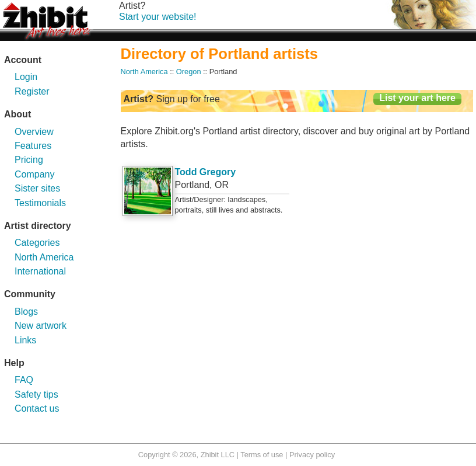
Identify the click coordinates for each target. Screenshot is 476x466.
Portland (192, 185)
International (40, 271)
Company (34, 174)
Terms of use (262, 455)
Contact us (37, 408)
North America (44, 257)
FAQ (24, 380)
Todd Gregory (206, 172)
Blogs (26, 312)
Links (25, 340)
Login (26, 77)
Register (32, 91)
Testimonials (40, 203)
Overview (34, 132)
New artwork (41, 326)
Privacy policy (312, 455)
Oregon (189, 72)
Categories (37, 243)
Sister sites (37, 188)
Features (33, 146)
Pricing (29, 160)
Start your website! (158, 17)
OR (222, 185)
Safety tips (36, 394)
